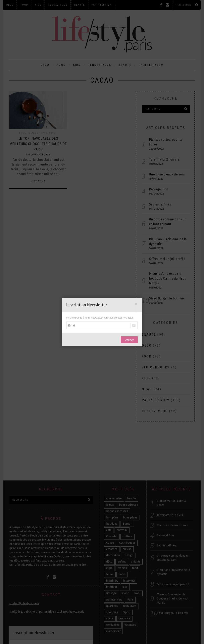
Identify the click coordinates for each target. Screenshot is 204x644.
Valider (129, 340)
